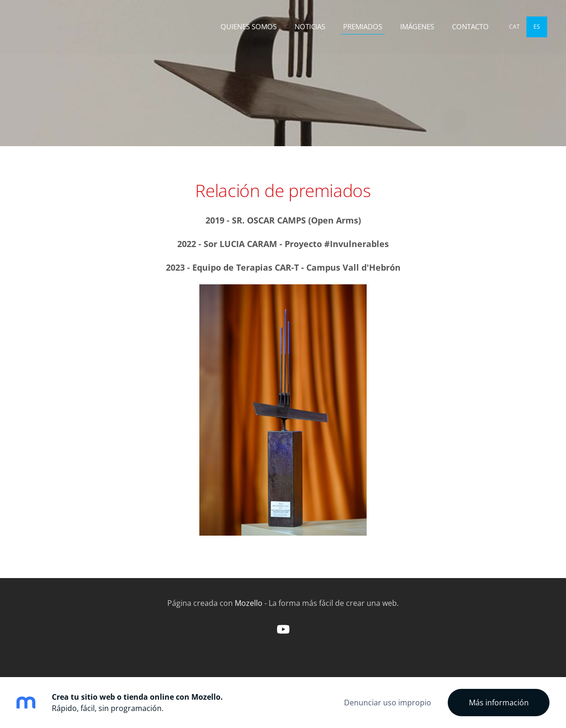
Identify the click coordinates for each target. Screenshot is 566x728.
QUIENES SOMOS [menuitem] (249, 26)
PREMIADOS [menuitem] (363, 26)
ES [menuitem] (537, 27)
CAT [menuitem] (514, 27)
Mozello (249, 603)
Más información (499, 703)
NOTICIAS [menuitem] (310, 26)
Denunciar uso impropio (388, 703)
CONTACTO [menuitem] (470, 26)
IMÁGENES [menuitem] (417, 26)
